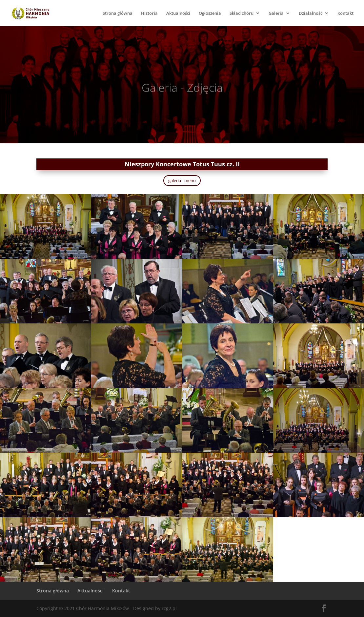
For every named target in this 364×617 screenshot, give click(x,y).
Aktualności (178, 13)
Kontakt (345, 13)
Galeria (276, 13)
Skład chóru (242, 13)
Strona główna (118, 13)
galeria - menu (182, 180)
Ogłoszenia (210, 13)
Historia (149, 13)
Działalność (311, 13)
